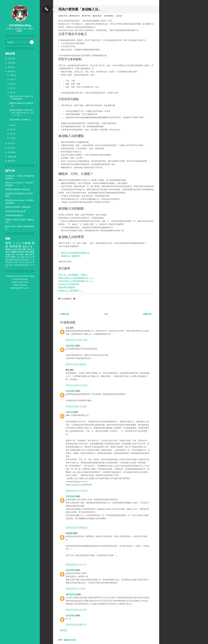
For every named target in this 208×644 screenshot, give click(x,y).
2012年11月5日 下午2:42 (76, 406)
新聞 (11, 260)
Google (20, 262)
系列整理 (21, 265)
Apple (22, 252)
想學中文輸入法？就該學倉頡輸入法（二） (76, 281)
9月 (12, 80)
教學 (8, 243)
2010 (10, 148)
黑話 (27, 265)
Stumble (109, 16)
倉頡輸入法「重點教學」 (71, 256)
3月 (12, 129)
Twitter (86, 16)
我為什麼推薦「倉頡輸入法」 (21, 120)
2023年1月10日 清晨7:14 (76, 624)
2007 (10, 161)
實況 (14, 257)
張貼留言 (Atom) (70, 640)
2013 (10, 67)
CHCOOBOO (71, 346)
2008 (10, 157)
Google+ (98, 16)
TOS (33, 265)
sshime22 (70, 412)
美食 (11, 265)
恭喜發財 (69, 533)
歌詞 (23, 260)
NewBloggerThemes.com (20, 288)
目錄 (7, 265)
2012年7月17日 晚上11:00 (77, 340)
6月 (12, 93)
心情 (15, 262)
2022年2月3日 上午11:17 (76, 564)
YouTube (20, 255)
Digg (119, 16)
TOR (30, 265)
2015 (10, 58)
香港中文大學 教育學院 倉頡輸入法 (75, 253)
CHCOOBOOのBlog (20, 25)
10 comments (66, 299)
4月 (12, 125)
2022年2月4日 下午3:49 (75, 589)
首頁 (106, 314)
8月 (12, 84)
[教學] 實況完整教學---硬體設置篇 (18, 207)
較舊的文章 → (148, 314)
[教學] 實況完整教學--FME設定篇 (18, 189)
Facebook (75, 16)
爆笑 (32, 255)
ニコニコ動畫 (21, 243)
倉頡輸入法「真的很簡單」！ (70, 290)
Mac (27, 255)
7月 (12, 88)
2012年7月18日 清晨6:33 (76, 364)
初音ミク (29, 260)
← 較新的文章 (64, 314)
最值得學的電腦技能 (67, 287)
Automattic (24, 282)
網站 (32, 252)
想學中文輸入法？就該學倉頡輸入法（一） (76, 278)
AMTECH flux (71, 594)
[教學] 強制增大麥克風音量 (15, 211)
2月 (12, 134)
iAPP (31, 257)
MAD (33, 262)
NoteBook (17, 260)
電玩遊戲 (22, 249)
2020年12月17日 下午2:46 (77, 491)
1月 (12, 138)
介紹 (18, 257)
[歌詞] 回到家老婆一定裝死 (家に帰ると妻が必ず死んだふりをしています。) (22, 113)
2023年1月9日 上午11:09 (76, 610)
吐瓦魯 (26, 262)
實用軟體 (16, 246)
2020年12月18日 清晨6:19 (77, 527)
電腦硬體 (15, 252)
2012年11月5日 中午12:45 (77, 385)
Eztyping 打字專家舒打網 (69, 284)
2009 (10, 152)
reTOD (8, 257)
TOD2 (26, 257)
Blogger (25, 279)
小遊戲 (15, 265)
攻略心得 (10, 255)
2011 (10, 144)
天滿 (22, 257)
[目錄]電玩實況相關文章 (14, 215)
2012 (10, 71)
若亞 (68, 328)
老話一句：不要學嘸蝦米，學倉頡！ (73, 275)
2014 (10, 63)
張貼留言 (63, 630)
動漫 (28, 252)
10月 (12, 75)
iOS (6, 268)
